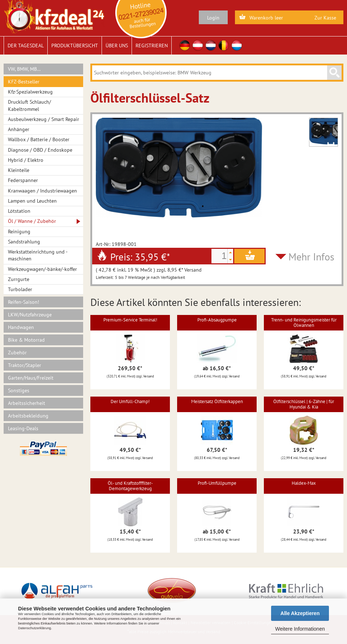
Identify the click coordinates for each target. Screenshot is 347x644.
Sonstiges (19, 390)
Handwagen (21, 327)
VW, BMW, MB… (24, 69)
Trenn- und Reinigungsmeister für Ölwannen (304, 322)
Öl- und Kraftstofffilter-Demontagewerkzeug (130, 486)
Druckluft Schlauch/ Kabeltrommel (29, 105)
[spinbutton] (219, 256)
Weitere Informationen (300, 629)
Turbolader (20, 289)
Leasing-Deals (23, 428)
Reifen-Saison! (23, 302)
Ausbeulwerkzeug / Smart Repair (44, 119)
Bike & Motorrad (26, 340)
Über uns (117, 46)
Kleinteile (19, 170)
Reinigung (19, 232)
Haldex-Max (304, 483)
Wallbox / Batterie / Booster (39, 139)
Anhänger (19, 129)
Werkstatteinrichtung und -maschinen (38, 255)
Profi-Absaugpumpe (217, 320)
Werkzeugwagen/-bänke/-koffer (42, 269)
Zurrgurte (19, 279)
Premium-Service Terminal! (130, 320)
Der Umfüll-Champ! (130, 401)
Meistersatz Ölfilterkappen (217, 401)
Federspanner (23, 180)
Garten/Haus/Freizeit (31, 378)
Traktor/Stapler (25, 365)
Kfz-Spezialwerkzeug (30, 92)
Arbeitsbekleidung (28, 416)
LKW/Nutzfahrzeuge (30, 315)
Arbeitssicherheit (27, 403)
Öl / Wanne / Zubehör (32, 221)
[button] (230, 252)
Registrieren (152, 46)
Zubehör (17, 353)
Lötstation (19, 211)
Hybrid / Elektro (26, 160)
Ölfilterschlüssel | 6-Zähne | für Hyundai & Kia (304, 404)
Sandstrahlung (24, 242)
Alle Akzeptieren (300, 613)
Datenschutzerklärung (35, 628)
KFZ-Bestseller (24, 82)
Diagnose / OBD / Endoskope (40, 150)
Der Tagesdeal (26, 46)
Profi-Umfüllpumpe (217, 483)
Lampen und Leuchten (32, 201)
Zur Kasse (325, 18)
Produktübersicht (75, 46)
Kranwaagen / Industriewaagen (42, 191)
